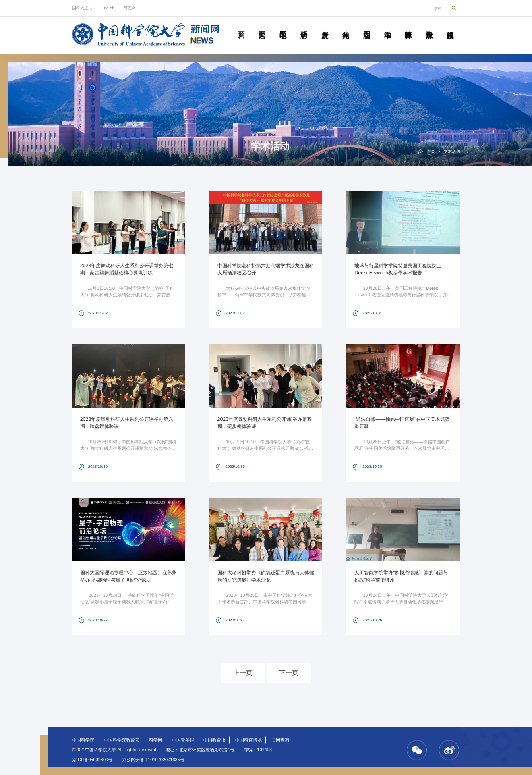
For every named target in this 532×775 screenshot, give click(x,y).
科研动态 (304, 26)
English (108, 8)
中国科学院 (83, 740)
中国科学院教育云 (122, 740)
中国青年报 (183, 740)
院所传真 (325, 26)
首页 (241, 26)
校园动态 (367, 26)
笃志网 (130, 8)
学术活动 (388, 26)
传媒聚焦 (430, 26)
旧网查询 (280, 740)
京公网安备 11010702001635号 (153, 760)
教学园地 (283, 26)
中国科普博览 (248, 740)
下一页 (289, 673)
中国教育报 (214, 740)
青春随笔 (409, 26)
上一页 (243, 673)
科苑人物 (346, 26)
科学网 (156, 740)
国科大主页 (82, 8)
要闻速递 (262, 26)
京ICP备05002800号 (92, 760)
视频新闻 (450, 26)
